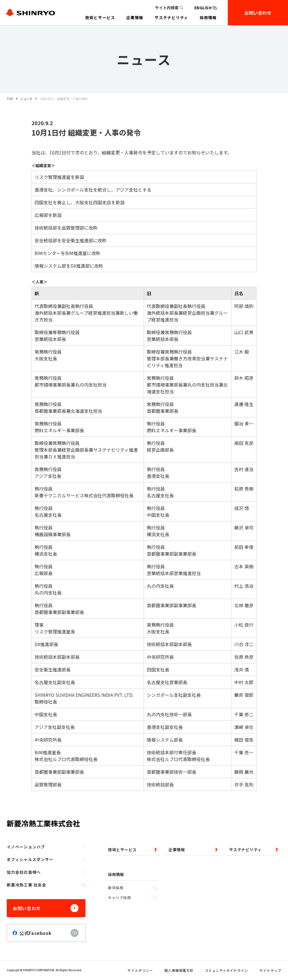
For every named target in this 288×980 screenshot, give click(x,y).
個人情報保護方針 (179, 970)
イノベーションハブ (46, 847)
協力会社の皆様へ (46, 872)
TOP (10, 99)
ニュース (26, 99)
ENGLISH (205, 8)
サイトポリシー (140, 970)
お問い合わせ (258, 13)
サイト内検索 (169, 8)
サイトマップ (270, 970)
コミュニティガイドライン (227, 970)
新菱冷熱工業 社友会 (46, 885)
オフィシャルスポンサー (46, 859)
